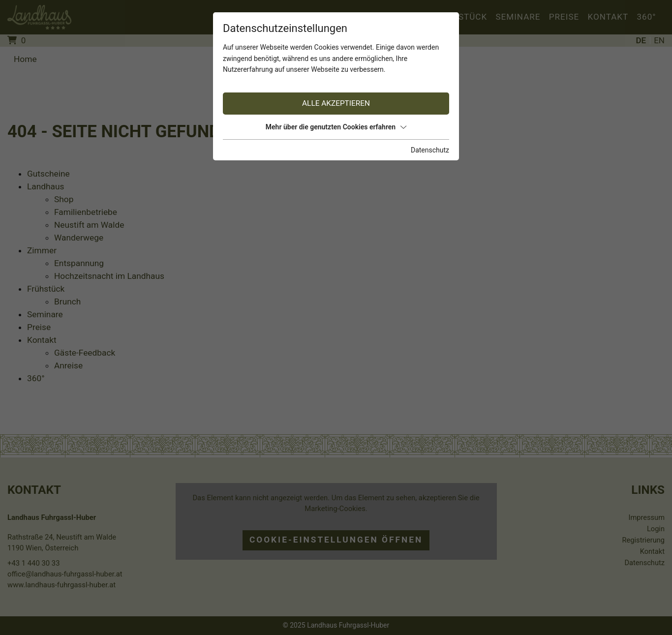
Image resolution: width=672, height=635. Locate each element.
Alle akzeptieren (336, 103)
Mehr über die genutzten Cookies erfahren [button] (336, 127)
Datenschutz (430, 150)
